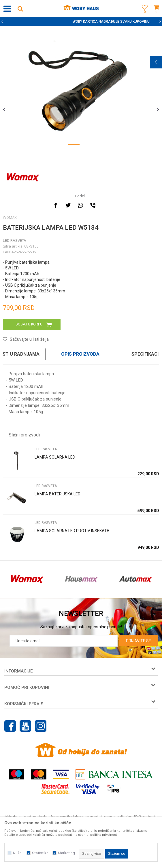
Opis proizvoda (80, 354)
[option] (81, 22)
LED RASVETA (15, 241)
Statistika (40, 853)
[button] (20, 8)
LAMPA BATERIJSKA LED (58, 494)
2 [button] (88, 145)
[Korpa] (156, 15)
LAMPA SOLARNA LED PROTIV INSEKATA (72, 531)
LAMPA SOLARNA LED (55, 457)
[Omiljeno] (143, 15)
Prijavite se (139, 641)
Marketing (66, 853)
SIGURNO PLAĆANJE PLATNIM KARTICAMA (81, 22)
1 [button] (74, 145)
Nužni (18, 853)
